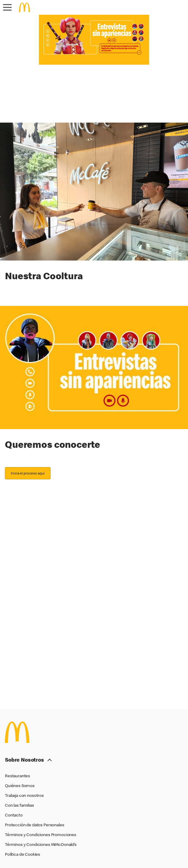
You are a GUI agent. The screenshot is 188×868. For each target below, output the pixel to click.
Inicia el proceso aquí (28, 473)
